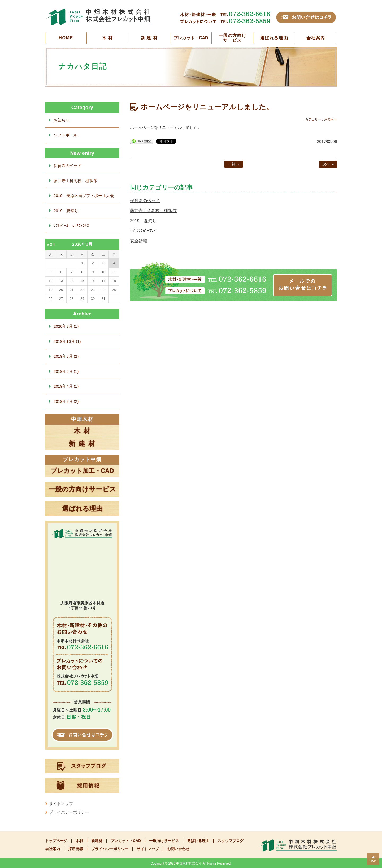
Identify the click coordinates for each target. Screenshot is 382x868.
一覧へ (234, 164)
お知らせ (62, 120)
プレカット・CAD (191, 38)
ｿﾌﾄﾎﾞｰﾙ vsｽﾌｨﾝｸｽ (71, 226)
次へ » (328, 164)
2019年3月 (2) (66, 401)
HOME (66, 38)
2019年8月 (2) (66, 356)
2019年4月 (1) (66, 386)
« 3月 (51, 245)
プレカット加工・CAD (82, 471)
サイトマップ (61, 804)
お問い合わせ (178, 849)
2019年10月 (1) (67, 341)
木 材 (107, 38)
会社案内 (316, 38)
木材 (79, 841)
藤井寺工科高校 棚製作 (153, 211)
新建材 (97, 841)
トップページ (56, 841)
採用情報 (76, 849)
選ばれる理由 (274, 38)
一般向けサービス (164, 841)
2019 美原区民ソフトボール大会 (84, 196)
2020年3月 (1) (66, 326)
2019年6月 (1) (66, 371)
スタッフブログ (231, 841)
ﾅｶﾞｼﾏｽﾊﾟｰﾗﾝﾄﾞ (144, 231)
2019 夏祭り (143, 221)
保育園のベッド (145, 201)
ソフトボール (66, 135)
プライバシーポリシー (69, 812)
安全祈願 (138, 241)
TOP (373, 861)
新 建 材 (149, 38)
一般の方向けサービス (233, 38)
